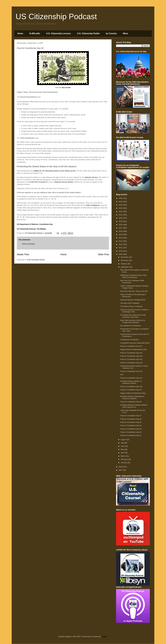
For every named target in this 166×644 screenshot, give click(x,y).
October (124, 264)
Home (20, 33)
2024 (121, 205)
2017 (121, 228)
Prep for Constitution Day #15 (131, 356)
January (124, 463)
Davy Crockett (66, 88)
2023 (121, 208)
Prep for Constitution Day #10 (131, 386)
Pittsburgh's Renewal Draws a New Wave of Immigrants (133, 276)
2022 (121, 211)
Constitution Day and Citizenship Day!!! (135, 343)
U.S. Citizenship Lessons (58, 33)
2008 (121, 467)
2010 (121, 251)
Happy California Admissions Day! (133, 393)
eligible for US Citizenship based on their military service (55, 171)
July (122, 443)
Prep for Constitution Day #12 (131, 371)
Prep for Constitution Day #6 (131, 419)
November (125, 260)
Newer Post (23, 254)
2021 (121, 215)
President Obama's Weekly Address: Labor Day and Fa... (134, 406)
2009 (121, 254)
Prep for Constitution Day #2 (131, 432)
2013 (121, 241)
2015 (121, 234)
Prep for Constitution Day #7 (131, 416)
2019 (121, 221)
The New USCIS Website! (130, 303)
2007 (121, 470)
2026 (121, 198)
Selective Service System (64, 182)
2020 (121, 218)
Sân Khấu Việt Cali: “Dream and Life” (134, 291)
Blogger (104, 637)
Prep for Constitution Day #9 (131, 390)
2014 (121, 238)
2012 (121, 244)
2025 (121, 202)
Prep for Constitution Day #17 (131, 346)
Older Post (103, 254)
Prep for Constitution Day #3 (131, 429)
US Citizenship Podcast (56, 16)
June (123, 446)
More (125, 33)
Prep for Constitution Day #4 (131, 425)
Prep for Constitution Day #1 (131, 435)
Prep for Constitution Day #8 (131, 402)
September (125, 267)
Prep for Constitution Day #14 (131, 359)
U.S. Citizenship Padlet (88, 33)
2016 (121, 231)
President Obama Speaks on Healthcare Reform (131, 382)
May (123, 449)
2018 (121, 225)
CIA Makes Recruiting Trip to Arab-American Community (133, 316)
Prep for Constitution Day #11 (131, 378)
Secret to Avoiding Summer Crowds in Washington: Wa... (134, 311)
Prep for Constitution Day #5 (131, 422)
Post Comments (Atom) (36, 260)
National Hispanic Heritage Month (133, 300)
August (124, 440)
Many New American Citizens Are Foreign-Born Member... (133, 321)
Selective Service (91, 177)
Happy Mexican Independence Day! (134, 349)
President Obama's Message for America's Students (132, 397)
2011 (121, 248)
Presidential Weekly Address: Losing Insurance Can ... (134, 367)
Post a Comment (28, 244)
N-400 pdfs (35, 33)
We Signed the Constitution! (131, 326)
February (124, 459)
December (125, 257)
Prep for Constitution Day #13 (131, 363)
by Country (111, 33)
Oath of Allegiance (93, 205)
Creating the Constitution (129, 340)
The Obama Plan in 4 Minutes (131, 306)
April (123, 453)
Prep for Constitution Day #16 (131, 353)
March (123, 456)
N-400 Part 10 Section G (39, 182)
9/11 (122, 375)
